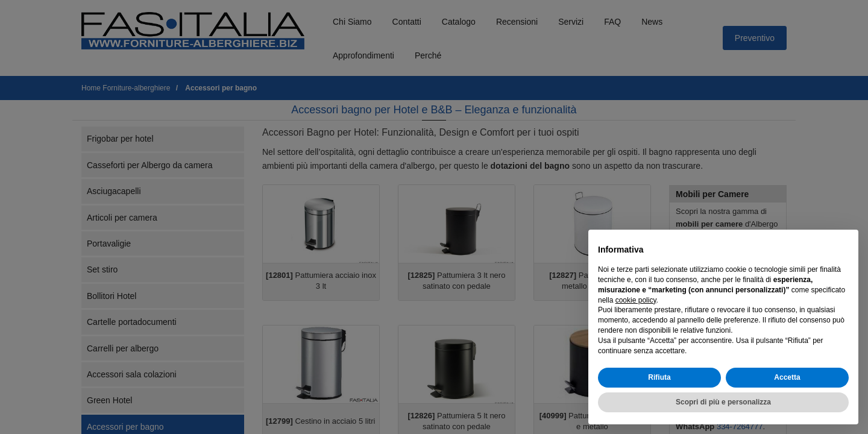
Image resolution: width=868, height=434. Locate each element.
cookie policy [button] (636, 300)
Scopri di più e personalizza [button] (723, 402)
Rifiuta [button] (659, 377)
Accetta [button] (787, 377)
